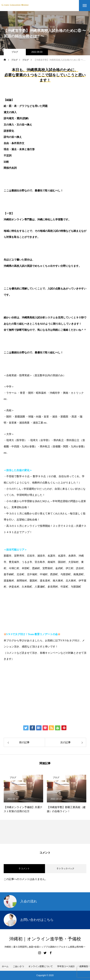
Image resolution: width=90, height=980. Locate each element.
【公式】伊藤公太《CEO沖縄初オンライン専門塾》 (46, 682)
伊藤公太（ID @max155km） (30, 693)
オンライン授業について (41, 966)
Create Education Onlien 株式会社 (34, 704)
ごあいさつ (18, 966)
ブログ (15, 52)
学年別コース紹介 (66, 966)
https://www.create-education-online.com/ (32, 670)
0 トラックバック (66, 869)
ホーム (5, 966)
